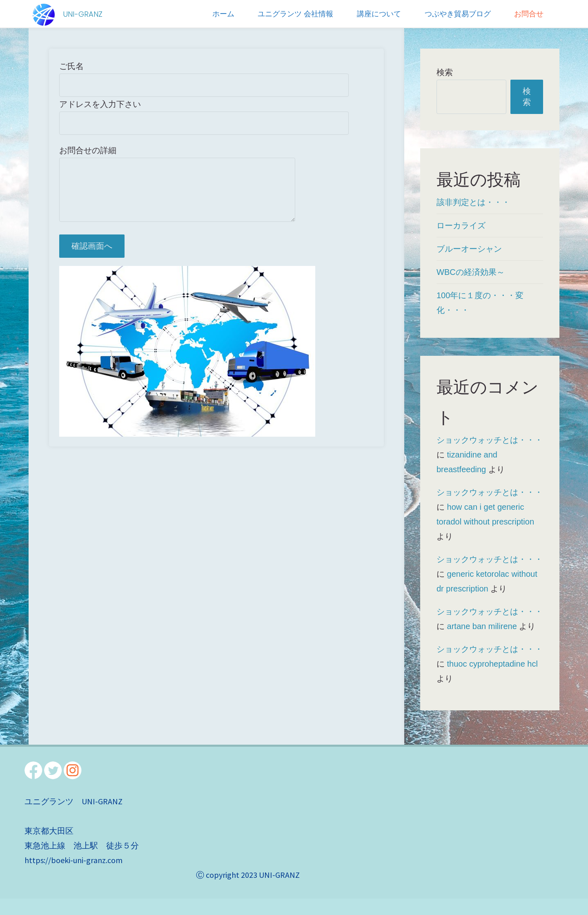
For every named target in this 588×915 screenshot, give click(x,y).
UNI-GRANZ (83, 14)
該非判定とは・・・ (473, 202)
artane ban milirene (482, 626)
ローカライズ (461, 225)
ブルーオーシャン (469, 249)
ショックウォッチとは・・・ (490, 440)
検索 (445, 72)
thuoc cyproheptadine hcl (492, 664)
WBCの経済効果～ (471, 272)
